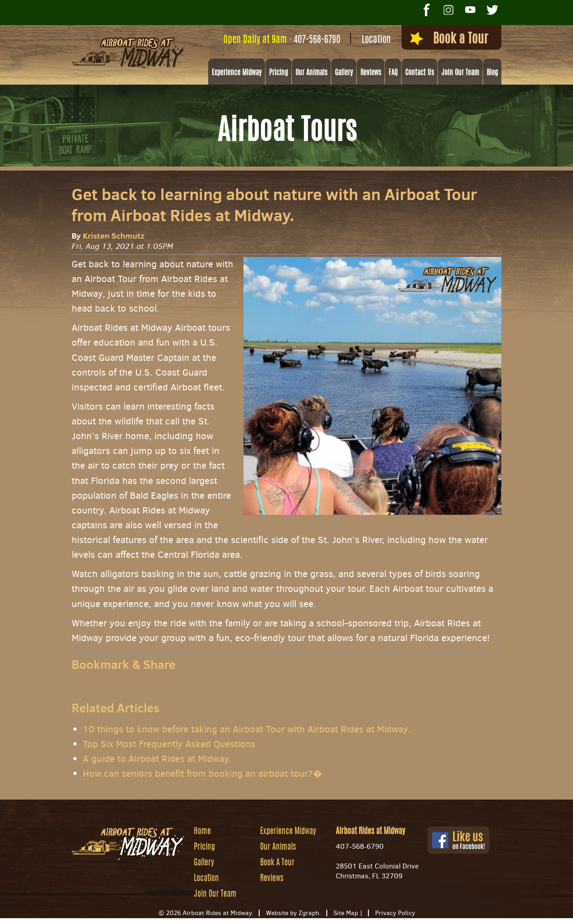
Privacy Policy (395, 913)
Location (376, 40)
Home (202, 832)
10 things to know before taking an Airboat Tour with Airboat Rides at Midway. (247, 729)
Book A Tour (277, 863)
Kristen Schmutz (113, 236)
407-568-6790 (317, 40)
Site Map (346, 913)
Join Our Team (460, 73)
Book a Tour (449, 39)
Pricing (278, 73)
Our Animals (311, 73)
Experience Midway (237, 73)
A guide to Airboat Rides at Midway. (157, 759)
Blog (492, 73)
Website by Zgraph (293, 913)
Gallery (344, 73)
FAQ (393, 73)
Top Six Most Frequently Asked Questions (169, 744)
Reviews (371, 73)
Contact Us (419, 73)
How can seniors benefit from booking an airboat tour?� (203, 774)
